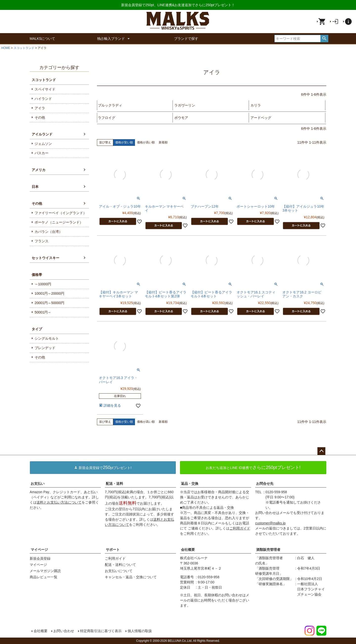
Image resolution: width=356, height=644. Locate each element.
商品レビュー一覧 (44, 577)
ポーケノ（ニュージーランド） (59, 222)
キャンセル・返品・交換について (131, 577)
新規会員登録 (40, 558)
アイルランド (42, 134)
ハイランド (43, 99)
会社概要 (188, 550)
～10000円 (43, 284)
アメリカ (39, 170)
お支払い (38, 484)
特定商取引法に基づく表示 (101, 631)
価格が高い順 (146, 142)
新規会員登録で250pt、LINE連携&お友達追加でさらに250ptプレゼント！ (178, 5)
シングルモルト (47, 338)
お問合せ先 (265, 484)
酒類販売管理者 (268, 550)
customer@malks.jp (270, 523)
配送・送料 (114, 484)
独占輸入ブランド (115, 39)
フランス (42, 241)
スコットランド (24, 48)
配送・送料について (120, 565)
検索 (324, 39)
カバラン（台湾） (48, 232)
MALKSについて (42, 39)
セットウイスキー (45, 258)
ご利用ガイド (240, 528)
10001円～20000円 (49, 293)
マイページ (39, 550)
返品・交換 (190, 484)
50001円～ (43, 312)
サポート (113, 550)
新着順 (163, 142)
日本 (35, 187)
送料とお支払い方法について (59, 502)
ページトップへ (321, 451)
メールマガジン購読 (45, 571)
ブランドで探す (186, 39)
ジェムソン (43, 144)
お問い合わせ (64, 631)
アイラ (40, 108)
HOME (6, 48)
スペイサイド (45, 89)
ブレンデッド (45, 348)
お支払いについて (119, 571)
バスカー (42, 153)
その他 (40, 117)
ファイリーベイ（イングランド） (61, 213)
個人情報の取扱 (140, 631)
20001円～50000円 (49, 303)
